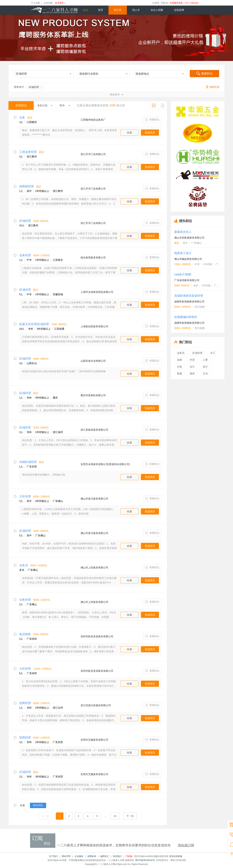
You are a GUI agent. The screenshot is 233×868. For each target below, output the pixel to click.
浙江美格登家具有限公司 (94, 430)
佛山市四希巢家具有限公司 (189, 238)
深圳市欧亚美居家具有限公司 (97, 636)
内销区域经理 (28, 462)
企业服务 (79, 856)
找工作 (118, 10)
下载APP (165, 3)
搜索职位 (204, 74)
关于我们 (53, 856)
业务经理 (25, 255)
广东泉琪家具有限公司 (187, 280)
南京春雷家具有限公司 (93, 258)
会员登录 (59, 3)
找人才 (136, 10)
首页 (101, 10)
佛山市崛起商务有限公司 (188, 259)
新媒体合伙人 (183, 232)
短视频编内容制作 (186, 317)
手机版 (129, 856)
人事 (205, 360)
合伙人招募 (157, 10)
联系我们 (117, 856)
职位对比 (38, 805)
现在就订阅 (186, 845)
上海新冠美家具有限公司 (94, 326)
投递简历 (150, 133)
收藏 (129, 133)
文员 (205, 373)
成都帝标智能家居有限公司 (189, 302)
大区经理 (25, 496)
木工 (213, 353)
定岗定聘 (179, 10)
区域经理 (35, 87)
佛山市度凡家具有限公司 (94, 499)
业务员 (24, 565)
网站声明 (66, 856)
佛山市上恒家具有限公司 (94, 568)
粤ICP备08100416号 (145, 860)
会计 (192, 367)
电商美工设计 (183, 253)
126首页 (156, 3)
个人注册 (35, 3)
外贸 (192, 360)
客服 (179, 373)
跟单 (192, 373)
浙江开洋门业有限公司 (93, 154)
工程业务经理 (28, 152)
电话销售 (25, 634)
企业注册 (48, 3)
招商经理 (25, 703)
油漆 (179, 360)
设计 (205, 367)
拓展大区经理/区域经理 (34, 324)
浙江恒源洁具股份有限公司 (96, 705)
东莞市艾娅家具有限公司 (94, 740)
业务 (22, 117)
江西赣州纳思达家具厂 (93, 120)
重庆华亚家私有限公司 (93, 395)
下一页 (130, 816)
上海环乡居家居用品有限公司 (97, 292)
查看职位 (152, 120)
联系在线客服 (176, 856)
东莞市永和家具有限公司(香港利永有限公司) (105, 464)
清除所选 (213, 87)
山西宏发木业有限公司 (93, 361)
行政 (179, 367)
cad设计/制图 (183, 274)
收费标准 (92, 856)
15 (115, 816)
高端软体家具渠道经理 (189, 296)
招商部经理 (26, 186)
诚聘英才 (105, 856)
